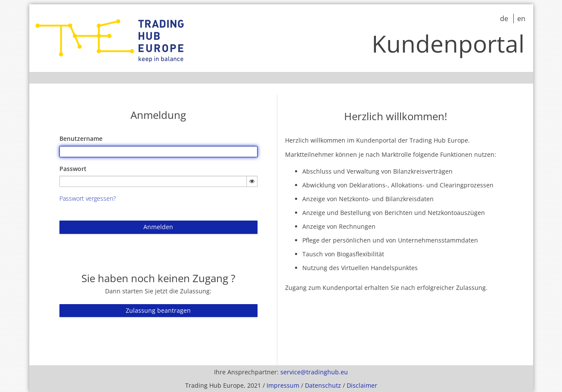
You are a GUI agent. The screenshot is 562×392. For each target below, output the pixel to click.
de (505, 19)
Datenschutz (323, 385)
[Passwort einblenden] (252, 181)
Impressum (283, 385)
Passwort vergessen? (88, 198)
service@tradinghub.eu (314, 372)
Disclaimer (362, 385)
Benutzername (81, 138)
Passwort (73, 169)
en (521, 19)
